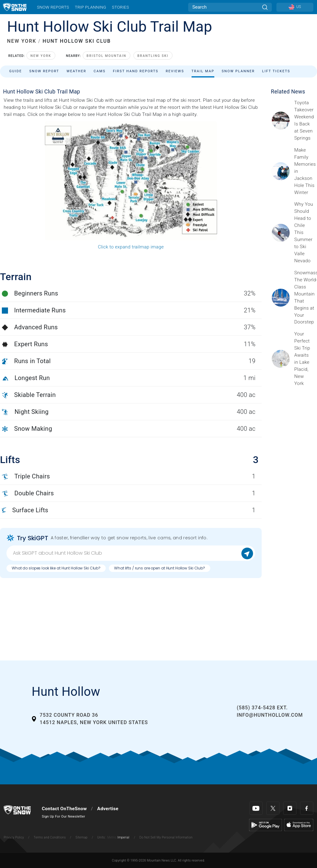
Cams (100, 71)
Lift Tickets (276, 71)
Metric (112, 837)
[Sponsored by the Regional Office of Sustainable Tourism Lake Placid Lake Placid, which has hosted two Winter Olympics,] (304, 359)
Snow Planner (238, 71)
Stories (120, 7)
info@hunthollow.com (270, 715)
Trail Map (203, 71)
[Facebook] (307, 808)
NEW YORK (22, 41)
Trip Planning (90, 7)
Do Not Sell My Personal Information (166, 837)
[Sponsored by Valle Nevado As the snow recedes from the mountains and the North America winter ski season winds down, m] (304, 232)
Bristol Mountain (107, 56)
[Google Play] (265, 825)
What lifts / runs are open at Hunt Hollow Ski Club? (160, 568)
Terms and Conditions (50, 837)
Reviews (175, 71)
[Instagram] (290, 808)
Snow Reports (53, 7)
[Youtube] (256, 808)
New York (41, 56)
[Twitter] (273, 808)
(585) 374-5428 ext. (262, 708)
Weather (76, 71)
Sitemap (82, 837)
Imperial (123, 837)
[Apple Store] (299, 825)
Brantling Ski (153, 56)
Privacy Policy (14, 837)
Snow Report (44, 71)
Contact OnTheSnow (64, 809)
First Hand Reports (136, 71)
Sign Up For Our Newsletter (63, 816)
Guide (16, 71)
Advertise (108, 809)
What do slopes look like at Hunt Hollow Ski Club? (56, 568)
